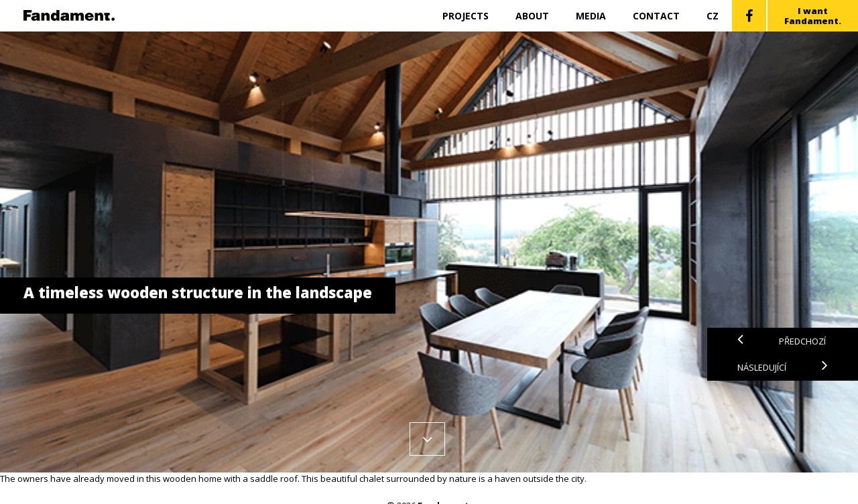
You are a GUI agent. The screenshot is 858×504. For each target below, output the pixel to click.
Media (591, 16)
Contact (656, 16)
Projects (466, 16)
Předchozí (782, 341)
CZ (713, 16)
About (532, 16)
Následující (783, 367)
